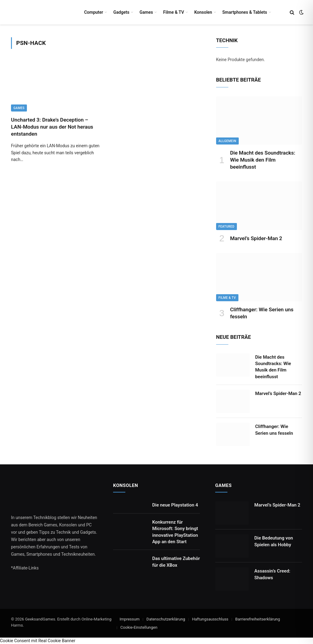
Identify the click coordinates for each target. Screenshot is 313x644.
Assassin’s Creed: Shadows (272, 574)
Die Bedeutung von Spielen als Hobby (274, 541)
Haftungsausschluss (210, 619)
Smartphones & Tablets (245, 12)
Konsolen (203, 12)
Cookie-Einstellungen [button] (139, 627)
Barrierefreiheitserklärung (258, 619)
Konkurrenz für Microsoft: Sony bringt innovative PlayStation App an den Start (175, 532)
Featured (226, 227)
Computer (94, 12)
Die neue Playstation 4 (175, 505)
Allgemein (227, 141)
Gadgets (121, 12)
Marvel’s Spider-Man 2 (256, 238)
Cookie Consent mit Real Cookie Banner (38, 641)
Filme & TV (174, 12)
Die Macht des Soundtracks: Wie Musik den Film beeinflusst (263, 160)
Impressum (129, 619)
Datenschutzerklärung (166, 619)
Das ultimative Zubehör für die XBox (176, 562)
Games (146, 12)
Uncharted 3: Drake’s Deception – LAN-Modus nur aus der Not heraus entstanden (52, 127)
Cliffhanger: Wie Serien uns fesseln (262, 313)
